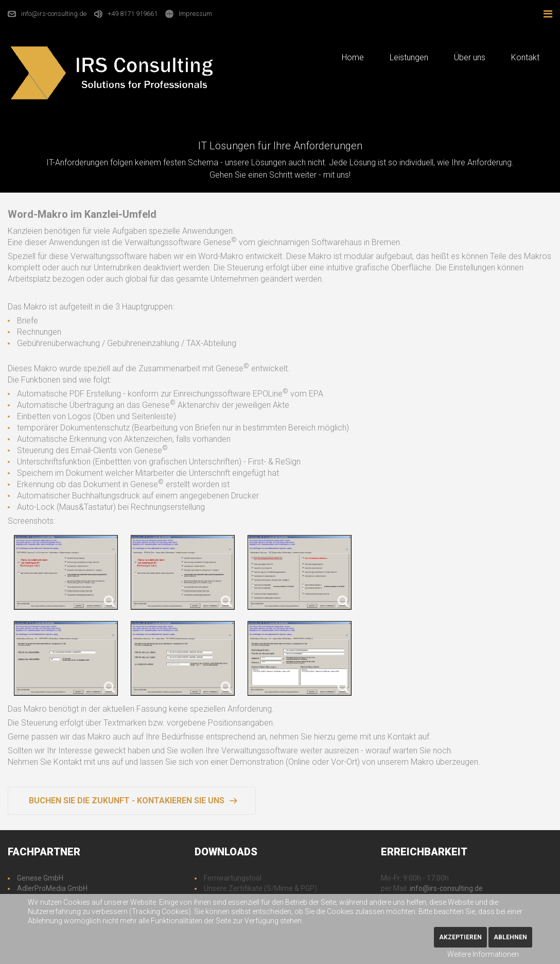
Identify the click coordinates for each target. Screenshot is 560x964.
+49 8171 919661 (133, 14)
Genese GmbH (40, 878)
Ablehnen (510, 937)
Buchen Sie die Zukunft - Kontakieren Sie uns (127, 801)
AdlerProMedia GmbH (52, 888)
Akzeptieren (460, 937)
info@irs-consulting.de (54, 14)
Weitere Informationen (483, 954)
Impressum (195, 14)
